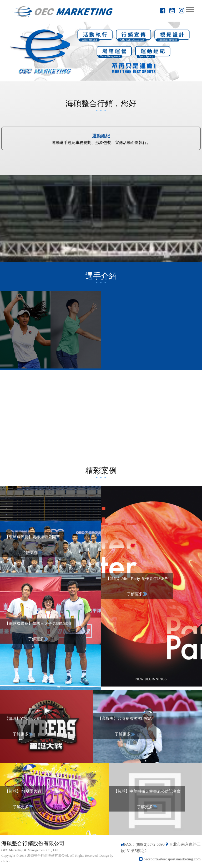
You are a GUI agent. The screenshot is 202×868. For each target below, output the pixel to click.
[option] (101, 51)
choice (6, 861)
